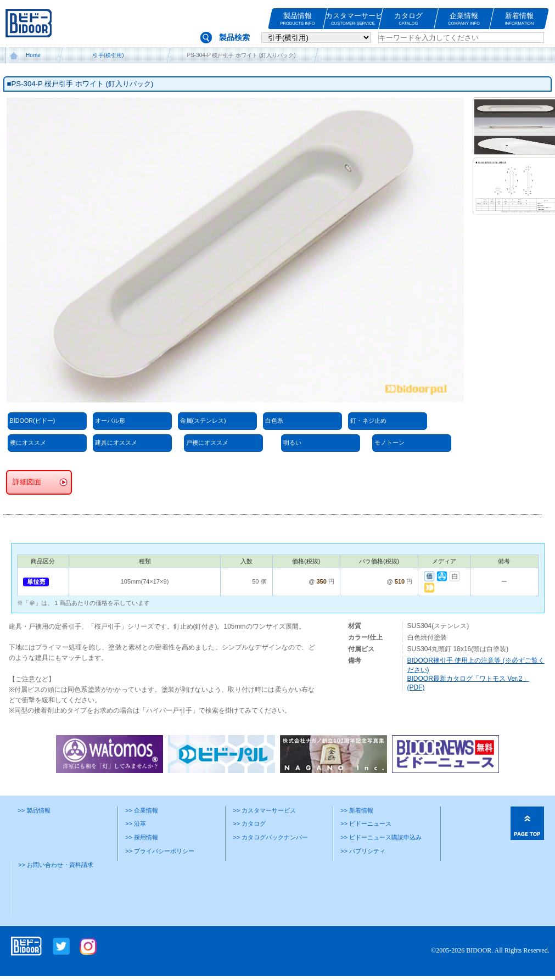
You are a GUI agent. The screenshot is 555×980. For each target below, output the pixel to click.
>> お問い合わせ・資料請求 (56, 865)
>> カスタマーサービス (264, 810)
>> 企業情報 (142, 810)
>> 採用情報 (142, 837)
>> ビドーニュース (366, 824)
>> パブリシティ (363, 851)
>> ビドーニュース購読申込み (381, 837)
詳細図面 (27, 482)
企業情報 (464, 19)
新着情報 (519, 19)
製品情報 (298, 19)
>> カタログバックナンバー (270, 837)
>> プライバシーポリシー (160, 851)
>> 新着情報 (357, 810)
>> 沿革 (136, 824)
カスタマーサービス (353, 19)
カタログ (408, 19)
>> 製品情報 (34, 810)
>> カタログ (249, 824)
